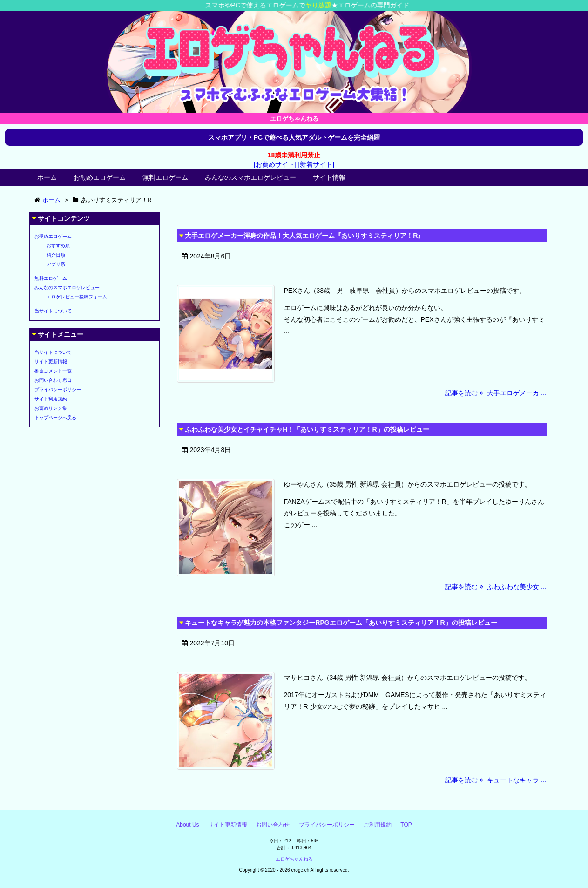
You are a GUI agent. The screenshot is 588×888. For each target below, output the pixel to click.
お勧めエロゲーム (100, 177)
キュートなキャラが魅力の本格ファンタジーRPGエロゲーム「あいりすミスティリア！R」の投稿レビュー (341, 623)
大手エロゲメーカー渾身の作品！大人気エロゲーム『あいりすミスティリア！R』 (304, 236)
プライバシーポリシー (58, 390)
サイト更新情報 (51, 362)
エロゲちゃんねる (294, 859)
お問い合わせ (273, 825)
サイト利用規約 (51, 399)
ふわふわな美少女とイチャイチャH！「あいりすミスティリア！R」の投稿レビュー (307, 429)
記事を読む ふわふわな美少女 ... (496, 587)
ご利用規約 (378, 825)
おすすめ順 (58, 246)
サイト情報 (329, 177)
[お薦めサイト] (275, 164)
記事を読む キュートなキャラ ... (496, 780)
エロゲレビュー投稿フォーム (77, 297)
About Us (187, 825)
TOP (406, 825)
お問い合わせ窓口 (53, 380)
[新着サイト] (316, 164)
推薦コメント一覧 (53, 371)
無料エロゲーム (165, 177)
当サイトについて (53, 311)
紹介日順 (56, 255)
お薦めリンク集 (51, 408)
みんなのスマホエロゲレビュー (250, 177)
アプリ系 (56, 264)
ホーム (47, 177)
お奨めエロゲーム (53, 236)
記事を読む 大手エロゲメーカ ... (496, 393)
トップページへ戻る (55, 417)
